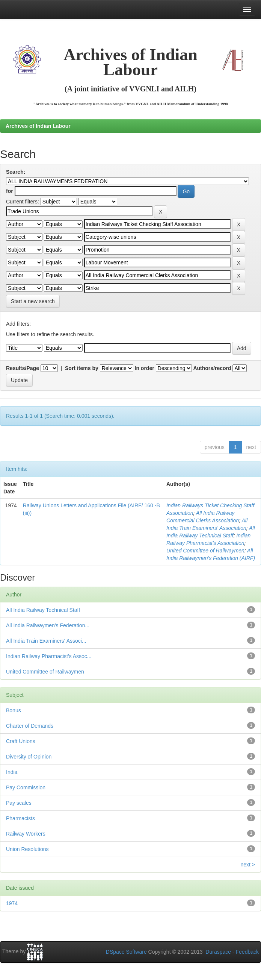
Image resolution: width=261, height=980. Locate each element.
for (10, 191)
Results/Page (23, 368)
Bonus (14, 710)
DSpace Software (126, 952)
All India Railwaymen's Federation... (48, 625)
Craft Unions (21, 741)
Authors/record (212, 368)
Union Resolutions (27, 849)
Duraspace (218, 952)
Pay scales (19, 803)
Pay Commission (26, 787)
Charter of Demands (30, 726)
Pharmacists (20, 818)
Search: (16, 172)
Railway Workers (26, 834)
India (12, 772)
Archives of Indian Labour (38, 126)
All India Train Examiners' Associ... (46, 641)
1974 (12, 903)
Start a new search (33, 301)
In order (145, 368)
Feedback (247, 952)
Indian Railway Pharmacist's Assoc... (49, 656)
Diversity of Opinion (29, 757)
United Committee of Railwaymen (205, 551)
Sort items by (82, 368)
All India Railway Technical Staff (43, 610)
